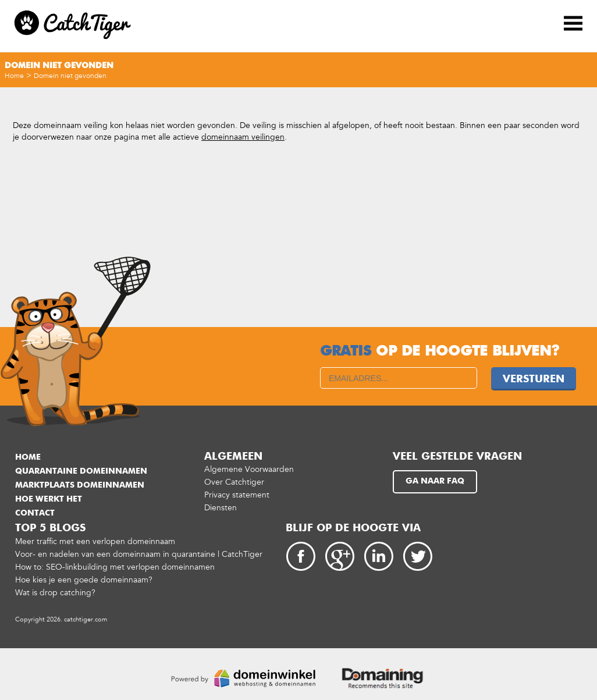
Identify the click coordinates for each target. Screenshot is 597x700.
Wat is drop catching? (55, 593)
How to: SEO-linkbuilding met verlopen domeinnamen (115, 567)
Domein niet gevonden (70, 76)
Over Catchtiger (234, 482)
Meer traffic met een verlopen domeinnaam (95, 541)
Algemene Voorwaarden (249, 469)
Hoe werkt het (49, 499)
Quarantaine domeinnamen (81, 471)
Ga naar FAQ (435, 481)
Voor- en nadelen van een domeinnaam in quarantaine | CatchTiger (139, 554)
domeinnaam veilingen (243, 137)
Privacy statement (237, 495)
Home (14, 76)
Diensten (221, 508)
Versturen (534, 379)
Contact (35, 513)
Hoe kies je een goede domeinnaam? (84, 580)
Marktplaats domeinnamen (80, 485)
